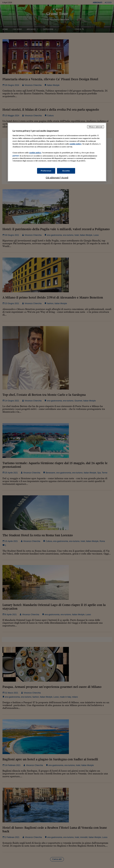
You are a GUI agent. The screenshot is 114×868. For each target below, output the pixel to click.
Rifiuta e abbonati (96, 127)
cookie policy (75, 144)
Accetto (66, 171)
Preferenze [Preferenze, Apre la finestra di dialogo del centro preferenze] (46, 171)
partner (16, 156)
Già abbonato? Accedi (57, 177)
